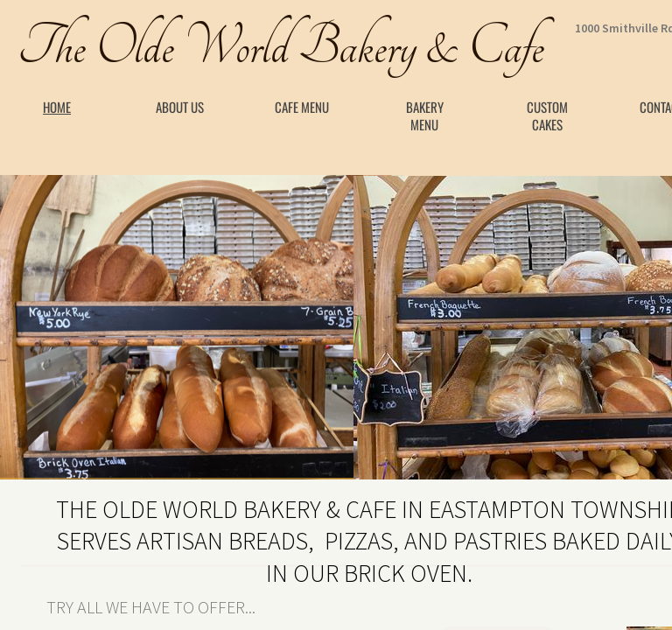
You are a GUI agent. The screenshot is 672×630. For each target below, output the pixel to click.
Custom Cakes (547, 115)
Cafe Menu (302, 107)
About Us (180, 107)
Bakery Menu (425, 115)
